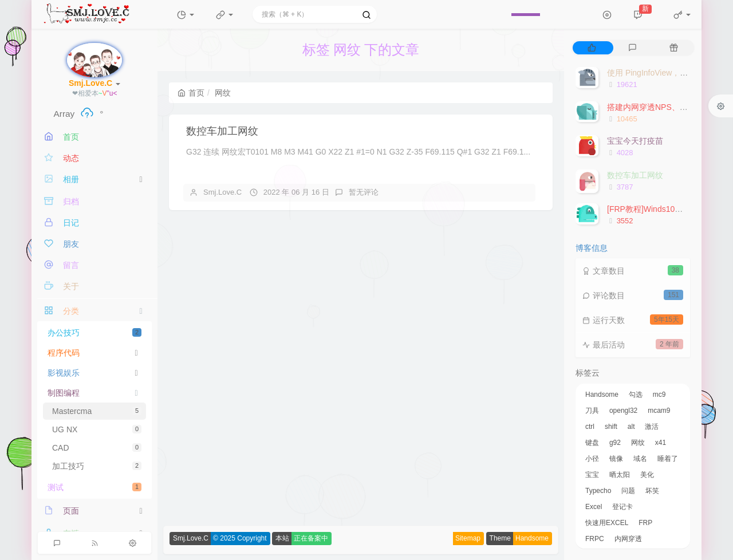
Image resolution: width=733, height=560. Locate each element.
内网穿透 (628, 539)
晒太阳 (620, 475)
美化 (647, 475)
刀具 (592, 411)
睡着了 (668, 459)
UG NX (97, 429)
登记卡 (622, 507)
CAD (97, 448)
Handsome (602, 395)
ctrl (590, 427)
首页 (191, 93)
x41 (661, 443)
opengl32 (623, 411)
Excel (594, 507)
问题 (628, 491)
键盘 (592, 443)
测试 (94, 487)
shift (611, 427)
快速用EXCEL (607, 523)
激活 (652, 427)
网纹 (638, 443)
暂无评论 (364, 192)
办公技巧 (94, 333)
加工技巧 (97, 466)
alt (631, 427)
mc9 (659, 395)
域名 (640, 459)
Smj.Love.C (222, 192)
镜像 (616, 459)
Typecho (598, 491)
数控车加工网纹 (222, 131)
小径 (592, 459)
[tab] (592, 48)
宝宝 (592, 475)
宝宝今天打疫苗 (635, 141)
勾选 (636, 395)
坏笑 (652, 491)
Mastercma (97, 411)
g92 (615, 443)
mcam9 (659, 411)
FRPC (595, 539)
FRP (645, 523)
